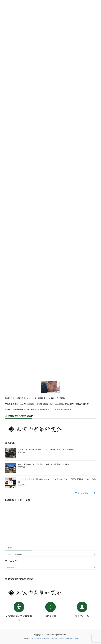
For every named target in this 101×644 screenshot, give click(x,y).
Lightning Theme (50, 638)
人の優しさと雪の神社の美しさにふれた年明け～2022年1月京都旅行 (46, 449)
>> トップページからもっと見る (82, 493)
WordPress (36, 638)
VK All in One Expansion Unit (68, 638)
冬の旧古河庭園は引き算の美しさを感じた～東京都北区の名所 (44, 464)
